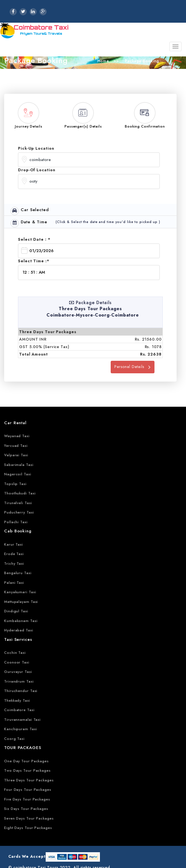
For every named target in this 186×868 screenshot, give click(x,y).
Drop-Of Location (37, 170)
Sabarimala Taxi (19, 465)
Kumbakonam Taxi (21, 621)
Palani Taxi (14, 583)
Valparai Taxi (16, 455)
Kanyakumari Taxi (20, 592)
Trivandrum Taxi (19, 681)
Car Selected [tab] (30, 211)
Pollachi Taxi (16, 522)
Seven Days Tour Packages (29, 818)
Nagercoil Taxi (18, 474)
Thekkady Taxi (17, 700)
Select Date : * (34, 239)
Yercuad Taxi (16, 446)
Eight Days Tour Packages (28, 828)
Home (103, 61)
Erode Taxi (14, 554)
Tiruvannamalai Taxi (22, 720)
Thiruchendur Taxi (21, 691)
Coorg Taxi (14, 739)
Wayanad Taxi (17, 436)
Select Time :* (34, 261)
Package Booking (141, 61)
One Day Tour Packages (26, 761)
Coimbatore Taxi (19, 710)
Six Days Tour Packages (26, 809)
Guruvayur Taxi (18, 672)
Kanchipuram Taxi (20, 729)
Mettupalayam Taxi (21, 602)
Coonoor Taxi (17, 662)
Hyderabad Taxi (19, 630)
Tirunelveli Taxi (18, 503)
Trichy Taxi (14, 563)
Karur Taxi (14, 544)
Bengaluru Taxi (18, 573)
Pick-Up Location (36, 148)
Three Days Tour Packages (29, 780)
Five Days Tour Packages (27, 799)
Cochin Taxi (15, 653)
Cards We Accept (27, 856)
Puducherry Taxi (19, 512)
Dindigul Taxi (16, 611)
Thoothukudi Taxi (20, 493)
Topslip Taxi (15, 484)
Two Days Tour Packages (27, 770)
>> (116, 61)
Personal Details (133, 367)
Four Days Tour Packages (28, 790)
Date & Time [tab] (29, 223)
